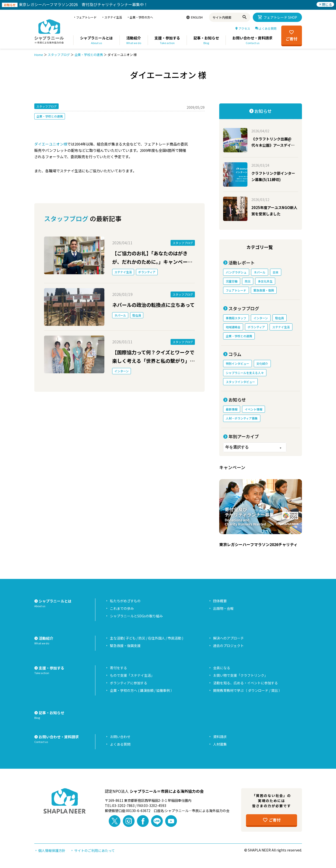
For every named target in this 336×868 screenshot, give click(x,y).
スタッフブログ (59, 55)
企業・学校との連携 (89, 55)
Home (39, 55)
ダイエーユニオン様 (51, 144)
